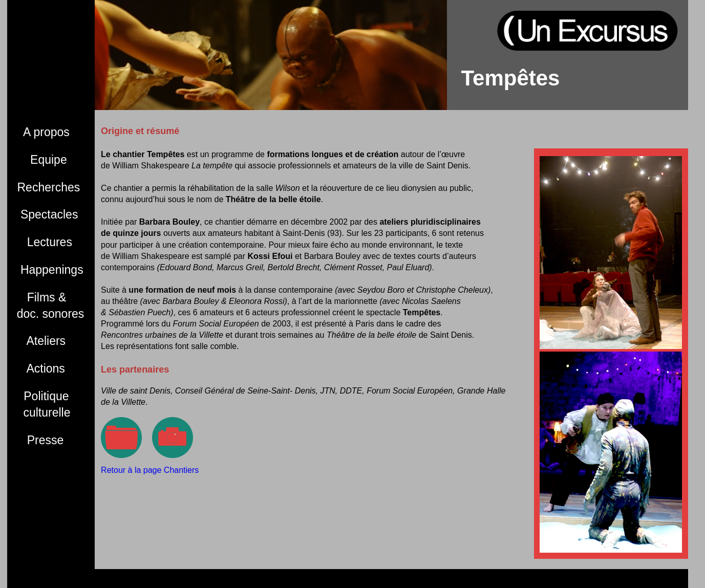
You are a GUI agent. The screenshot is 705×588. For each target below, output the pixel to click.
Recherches (49, 187)
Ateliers (42, 341)
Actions (41, 368)
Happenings (50, 270)
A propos (44, 132)
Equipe (42, 160)
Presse (41, 440)
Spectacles (48, 214)
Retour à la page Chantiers (150, 470)
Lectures (45, 242)
